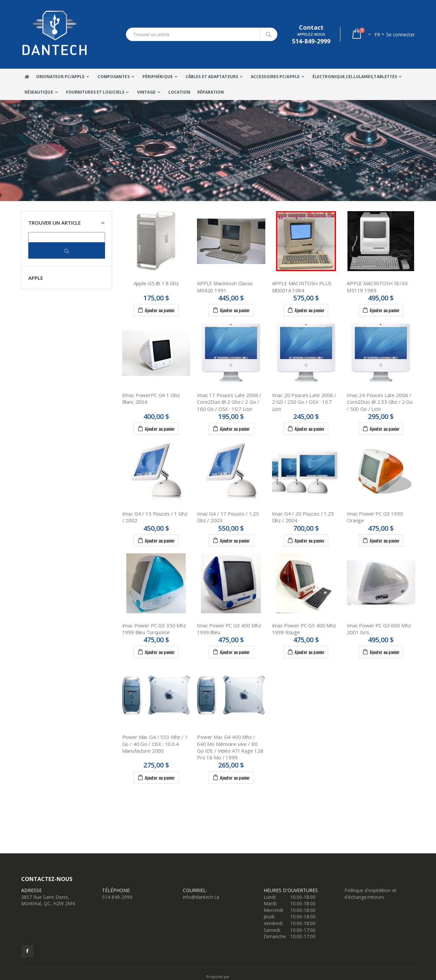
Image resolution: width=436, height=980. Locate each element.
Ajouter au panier (156, 310)
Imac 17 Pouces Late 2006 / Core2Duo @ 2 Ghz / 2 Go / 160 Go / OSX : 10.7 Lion (229, 402)
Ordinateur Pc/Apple (60, 77)
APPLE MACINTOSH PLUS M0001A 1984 (302, 287)
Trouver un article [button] (55, 223)
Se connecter (400, 35)
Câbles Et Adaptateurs (212, 77)
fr (377, 35)
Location (179, 92)
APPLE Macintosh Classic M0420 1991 (225, 287)
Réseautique (39, 92)
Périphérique (158, 77)
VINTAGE (146, 92)
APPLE (36, 278)
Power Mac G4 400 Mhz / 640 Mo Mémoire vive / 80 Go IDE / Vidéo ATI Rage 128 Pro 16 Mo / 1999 (230, 747)
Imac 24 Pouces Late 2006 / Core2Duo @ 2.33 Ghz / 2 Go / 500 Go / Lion (380, 402)
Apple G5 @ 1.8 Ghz (156, 283)
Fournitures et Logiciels (95, 92)
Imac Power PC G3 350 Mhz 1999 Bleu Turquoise (154, 629)
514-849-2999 (117, 897)
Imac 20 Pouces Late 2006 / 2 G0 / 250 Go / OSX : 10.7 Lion (304, 402)
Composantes (114, 77)
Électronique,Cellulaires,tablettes (355, 77)
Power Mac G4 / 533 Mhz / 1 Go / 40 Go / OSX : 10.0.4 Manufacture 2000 (155, 744)
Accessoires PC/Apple (275, 77)
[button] (361, 35)
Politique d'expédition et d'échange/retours (371, 894)
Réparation (211, 92)
